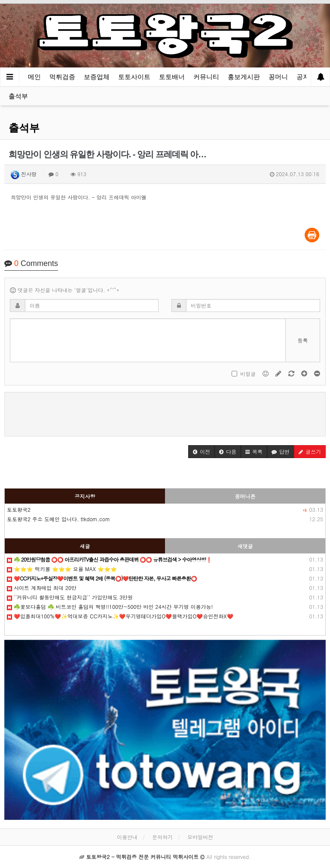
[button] (202, 452)
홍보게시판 (244, 77)
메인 (34, 77)
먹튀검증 (62, 77)
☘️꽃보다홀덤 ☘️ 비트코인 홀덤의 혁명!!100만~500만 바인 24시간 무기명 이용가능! (110, 607)
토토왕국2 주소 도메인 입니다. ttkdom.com (58, 519)
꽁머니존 (245, 496)
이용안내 (127, 837)
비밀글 (244, 374)
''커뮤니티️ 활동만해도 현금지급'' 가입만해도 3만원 (70, 597)
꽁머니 (278, 77)
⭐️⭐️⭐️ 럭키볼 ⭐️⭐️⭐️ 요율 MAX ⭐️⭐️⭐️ (62, 569)
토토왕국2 (19, 509)
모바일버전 (200, 837)
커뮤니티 (206, 77)
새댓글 (245, 546)
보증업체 (97, 77)
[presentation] (165, 413)
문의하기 (162, 837)
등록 (303, 340)
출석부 (18, 96)
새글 (85, 546)
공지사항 (85, 496)
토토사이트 (134, 77)
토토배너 (172, 77)
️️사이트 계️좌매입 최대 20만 (42, 588)
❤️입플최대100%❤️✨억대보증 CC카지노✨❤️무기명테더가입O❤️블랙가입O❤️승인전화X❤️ (120, 616)
